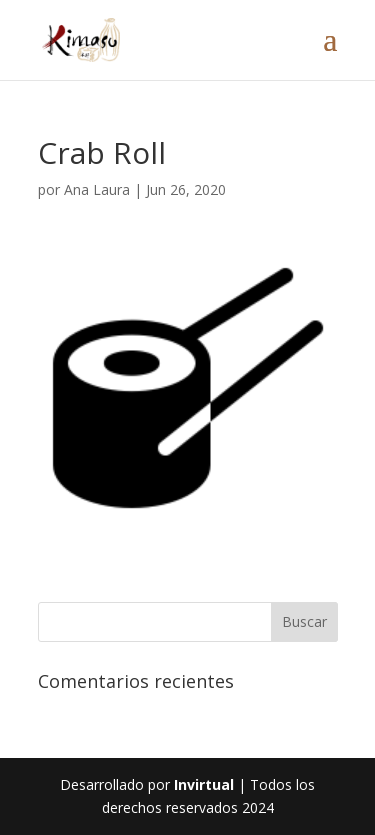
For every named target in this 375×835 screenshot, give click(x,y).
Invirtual (204, 784)
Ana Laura (97, 189)
